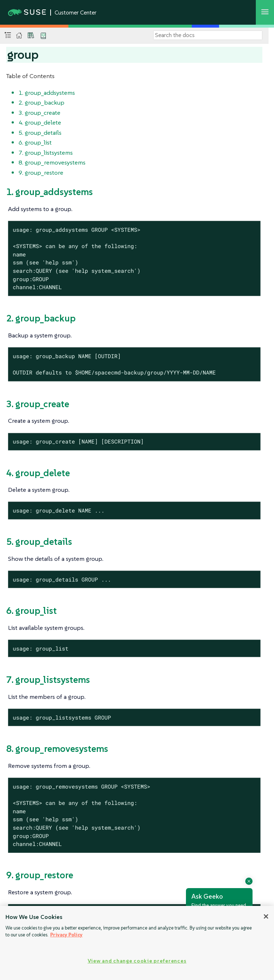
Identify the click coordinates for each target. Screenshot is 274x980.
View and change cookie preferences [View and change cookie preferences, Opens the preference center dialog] (137, 961)
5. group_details (40, 133)
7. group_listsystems (46, 153)
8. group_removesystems (52, 162)
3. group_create (39, 113)
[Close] (266, 916)
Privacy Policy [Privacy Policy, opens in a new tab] (66, 935)
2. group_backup (41, 102)
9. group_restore (41, 173)
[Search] (208, 35)
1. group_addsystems (47, 93)
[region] (137, 943)
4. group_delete (40, 122)
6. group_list (35, 142)
